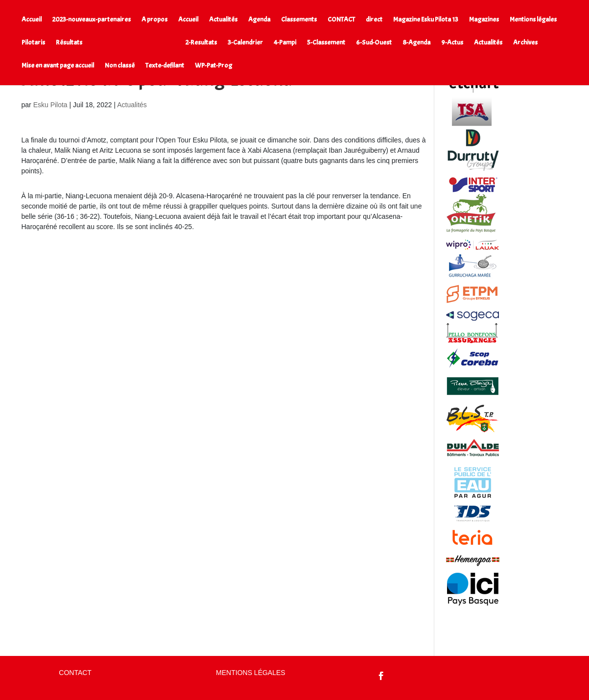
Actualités (223, 20)
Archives (525, 43)
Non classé (120, 66)
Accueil (32, 20)
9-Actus (452, 43)
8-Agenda (416, 43)
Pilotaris (33, 43)
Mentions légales (533, 20)
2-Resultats (201, 43)
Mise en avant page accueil (58, 66)
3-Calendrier (245, 43)
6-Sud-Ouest (374, 43)
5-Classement (326, 43)
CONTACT (341, 20)
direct (374, 20)
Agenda (259, 20)
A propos (154, 20)
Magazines (484, 20)
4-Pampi (285, 43)
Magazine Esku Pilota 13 (426, 20)
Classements (299, 20)
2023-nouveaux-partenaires (92, 20)
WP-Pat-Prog (213, 66)
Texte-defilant (165, 66)
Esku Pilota (50, 105)
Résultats (69, 43)
